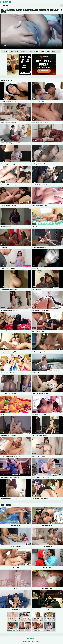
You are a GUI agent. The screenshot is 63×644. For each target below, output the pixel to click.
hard (54, 51)
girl (59, 51)
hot (17, 51)
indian (42, 51)
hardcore (30, 51)
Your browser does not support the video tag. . (31, 31)
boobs (48, 51)
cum (37, 51)
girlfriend (5, 51)
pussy (12, 51)
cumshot (23, 51)
